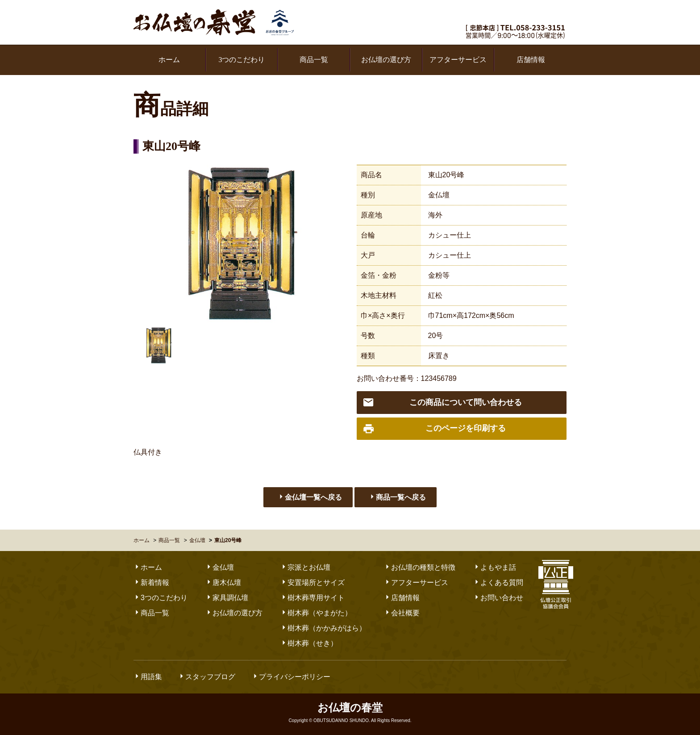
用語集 (148, 677)
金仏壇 (439, 195)
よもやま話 (495, 567)
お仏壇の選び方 (386, 60)
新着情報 (151, 583)
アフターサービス (458, 60)
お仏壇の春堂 (214, 22)
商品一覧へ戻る (397, 497)
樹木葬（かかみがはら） (323, 628)
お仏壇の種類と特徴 (420, 567)
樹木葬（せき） (309, 643)
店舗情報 (531, 60)
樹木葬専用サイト (312, 598)
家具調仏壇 (227, 598)
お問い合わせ (498, 598)
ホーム (169, 60)
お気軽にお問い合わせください (517, 15)
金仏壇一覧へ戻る (310, 497)
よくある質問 (498, 583)
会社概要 (402, 613)
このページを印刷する (434, 429)
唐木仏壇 (223, 583)
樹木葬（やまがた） (316, 613)
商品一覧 (314, 60)
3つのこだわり (242, 60)
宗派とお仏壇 (305, 567)
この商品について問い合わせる (442, 403)
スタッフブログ (207, 677)
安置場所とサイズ (312, 583)
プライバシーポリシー (291, 677)
